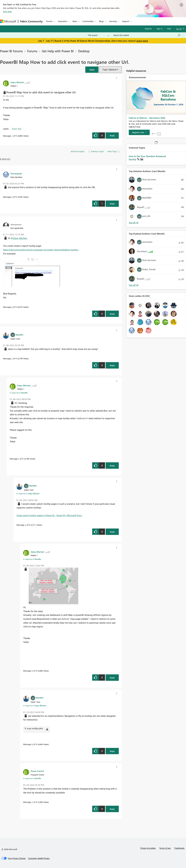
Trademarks (179, 848)
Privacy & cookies (148, 848)
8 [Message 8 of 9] (12, 307)
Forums (49, 21)
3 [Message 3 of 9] (19, 459)
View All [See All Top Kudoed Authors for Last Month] (134, 285)
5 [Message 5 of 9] (32, 671)
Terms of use (165, 848)
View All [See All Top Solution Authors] (134, 223)
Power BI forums (11, 51)
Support (126, 21)
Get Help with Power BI (58, 51)
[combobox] (147, 35)
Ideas (75, 21)
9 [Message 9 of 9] (12, 197)
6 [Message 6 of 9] (32, 744)
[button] (92, 70)
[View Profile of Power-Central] (37, 771)
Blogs (101, 21)
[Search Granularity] (99, 35)
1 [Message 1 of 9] (12, 136)
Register (148, 29)
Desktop (84, 51)
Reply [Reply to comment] (112, 204)
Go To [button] (179, 29)
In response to (19, 393)
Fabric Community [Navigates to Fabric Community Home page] (31, 21)
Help (169, 29)
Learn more (142, 41)
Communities (88, 21)
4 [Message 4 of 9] (25, 525)
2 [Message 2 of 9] (12, 358)
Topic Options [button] (109, 69)
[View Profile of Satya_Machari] (17, 82)
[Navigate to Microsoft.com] (8, 21)
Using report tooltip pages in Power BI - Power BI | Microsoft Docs (49, 515)
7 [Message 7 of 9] (32, 802)
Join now (7, 11)
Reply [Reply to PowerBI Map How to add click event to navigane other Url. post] (112, 135)
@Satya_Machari (19, 238)
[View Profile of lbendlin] (19, 335)
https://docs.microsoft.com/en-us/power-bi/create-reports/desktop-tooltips (41, 250)
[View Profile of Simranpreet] (16, 173)
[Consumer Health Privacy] (39, 858)
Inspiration (63, 21)
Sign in (159, 29)
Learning (113, 21)
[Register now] (139, 132)
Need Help (17, 129)
